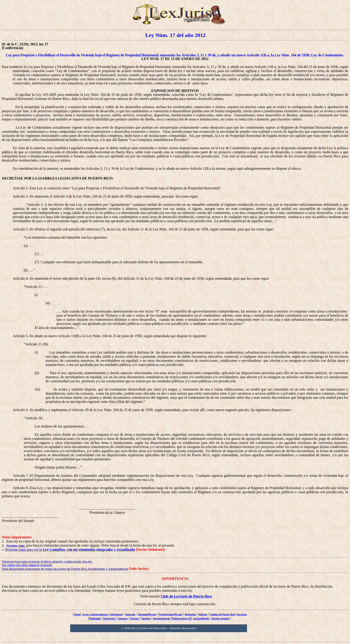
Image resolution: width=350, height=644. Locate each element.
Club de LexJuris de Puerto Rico (186, 596)
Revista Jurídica (220, 619)
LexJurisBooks (201, 619)
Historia (203, 614)
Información (116, 614)
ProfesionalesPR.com (171, 614)
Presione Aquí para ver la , (70, 549)
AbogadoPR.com (147, 614)
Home (77, 614)
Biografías (190, 614)
